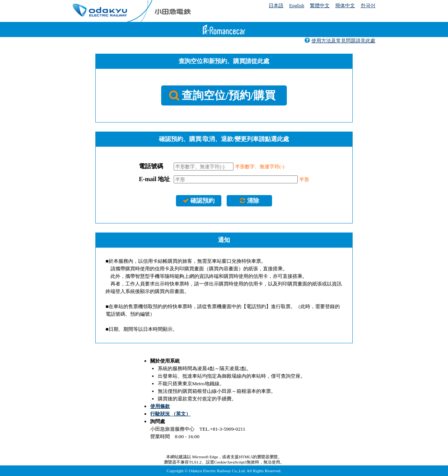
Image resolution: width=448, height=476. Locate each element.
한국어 (368, 5)
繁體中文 (320, 5)
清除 (249, 201)
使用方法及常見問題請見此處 (340, 41)
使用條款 (160, 406)
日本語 (276, 5)
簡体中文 (345, 5)
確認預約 (198, 201)
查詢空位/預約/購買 (222, 95)
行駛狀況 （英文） (170, 414)
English (297, 5)
